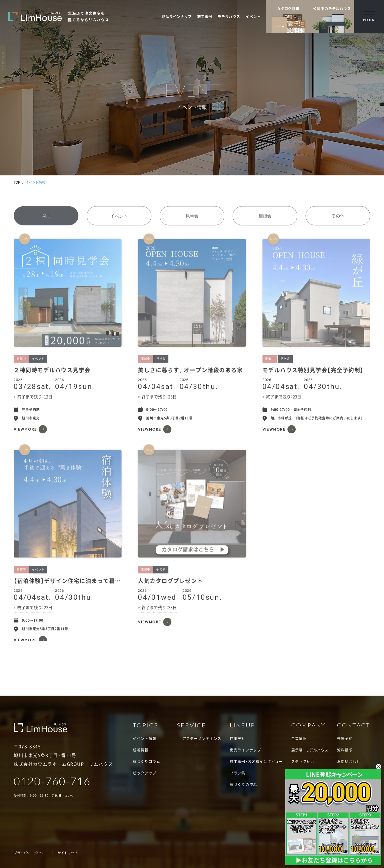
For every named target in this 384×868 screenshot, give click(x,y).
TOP (17, 182)
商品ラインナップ (177, 16)
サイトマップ (67, 853)
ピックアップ (145, 773)
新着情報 (141, 750)
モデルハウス (229, 16)
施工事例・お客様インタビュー (256, 761)
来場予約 (345, 738)
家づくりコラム (146, 761)
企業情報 (299, 738)
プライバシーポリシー (30, 853)
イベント (253, 16)
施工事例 (205, 16)
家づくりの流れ (244, 784)
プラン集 (238, 773)
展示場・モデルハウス (310, 750)
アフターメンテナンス (202, 738)
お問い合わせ (349, 761)
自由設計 (238, 738)
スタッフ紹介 (303, 761)
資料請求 (345, 750)
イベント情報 (145, 738)
